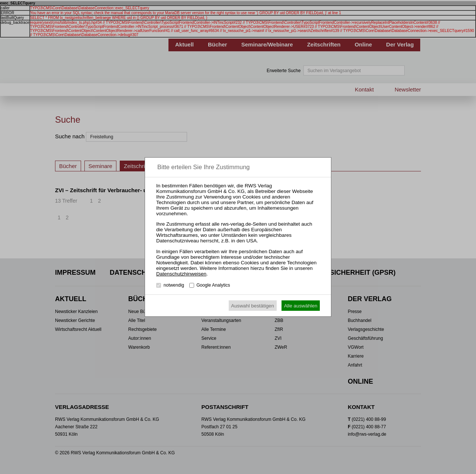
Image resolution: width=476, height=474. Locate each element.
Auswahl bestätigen (253, 306)
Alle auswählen (301, 306)
